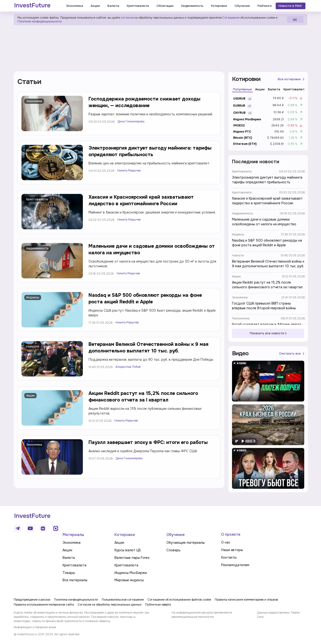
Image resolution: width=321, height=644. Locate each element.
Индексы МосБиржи (131, 573)
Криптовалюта (37, 150)
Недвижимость (37, 248)
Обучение (175, 535)
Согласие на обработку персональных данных (110, 605)
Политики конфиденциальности (40, 21)
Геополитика (241, 318)
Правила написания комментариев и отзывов (246, 600)
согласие (127, 18)
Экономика (34, 101)
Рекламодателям (235, 565)
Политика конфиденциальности (76, 600)
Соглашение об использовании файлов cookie (179, 600)
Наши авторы (232, 550)
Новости (33, 347)
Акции (30, 396)
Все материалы (75, 580)
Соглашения (231, 18)
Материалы (73, 535)
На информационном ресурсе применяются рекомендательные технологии (202, 615)
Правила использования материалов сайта (44, 605)
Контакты (229, 557)
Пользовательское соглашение (123, 600)
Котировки (125, 535)
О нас (226, 542)
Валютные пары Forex (132, 558)
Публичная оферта (158, 605)
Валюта (69, 558)
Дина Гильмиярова (131, 121)
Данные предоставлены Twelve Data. (278, 615)
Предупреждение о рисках (32, 600)
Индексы (33, 297)
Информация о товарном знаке (35, 627)
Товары (69, 573)
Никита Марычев (129, 171)
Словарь (173, 550)
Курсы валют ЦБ (128, 550)
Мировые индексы (129, 580)
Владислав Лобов (128, 367)
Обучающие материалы (186, 543)
